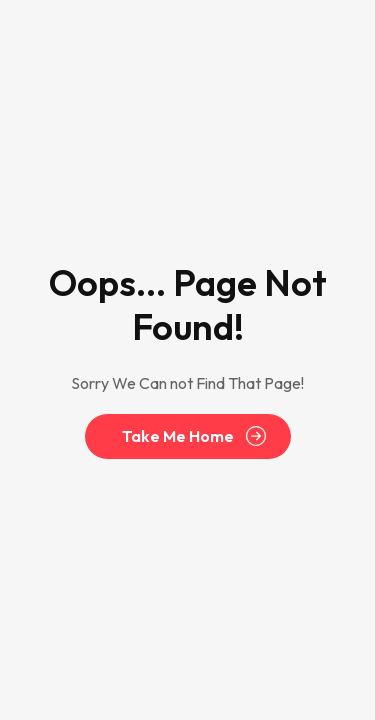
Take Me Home (178, 436)
